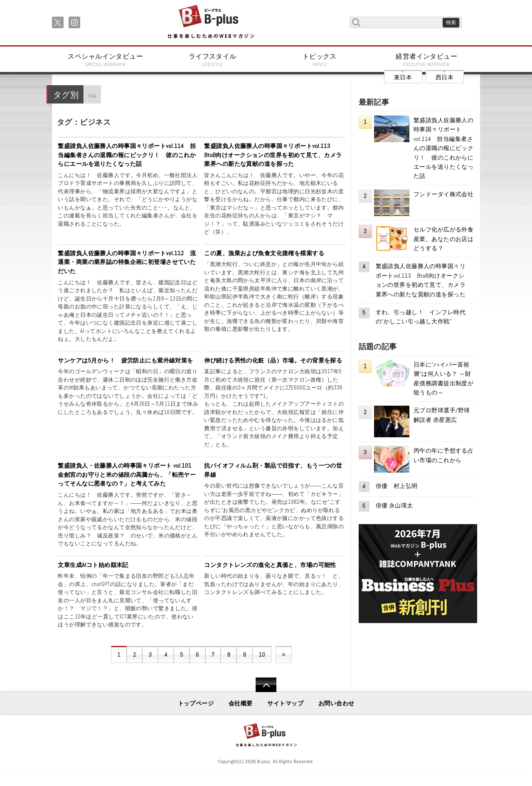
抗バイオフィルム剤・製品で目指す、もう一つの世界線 (273, 470)
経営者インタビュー (427, 60)
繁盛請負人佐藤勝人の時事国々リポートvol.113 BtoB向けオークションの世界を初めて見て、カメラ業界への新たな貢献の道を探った (273, 155)
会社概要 (241, 703)
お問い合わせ (336, 703)
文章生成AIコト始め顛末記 (93, 565)
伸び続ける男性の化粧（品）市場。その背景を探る (273, 360)
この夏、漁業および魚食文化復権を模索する (264, 253)
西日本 (445, 77)
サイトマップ (285, 703)
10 (262, 655)
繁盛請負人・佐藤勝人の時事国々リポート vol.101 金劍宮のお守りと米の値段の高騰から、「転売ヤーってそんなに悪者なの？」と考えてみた (128, 474)
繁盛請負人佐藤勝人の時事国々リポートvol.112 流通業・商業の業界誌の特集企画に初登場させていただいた (127, 262)
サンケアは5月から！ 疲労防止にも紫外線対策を (125, 360)
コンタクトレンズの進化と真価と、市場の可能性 (270, 565)
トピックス (320, 60)
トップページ (196, 703)
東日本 (403, 77)
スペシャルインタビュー (106, 60)
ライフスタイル (213, 60)
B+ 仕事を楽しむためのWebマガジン (211, 22)
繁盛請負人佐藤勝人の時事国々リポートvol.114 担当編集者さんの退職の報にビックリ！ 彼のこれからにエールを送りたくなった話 (127, 155)
